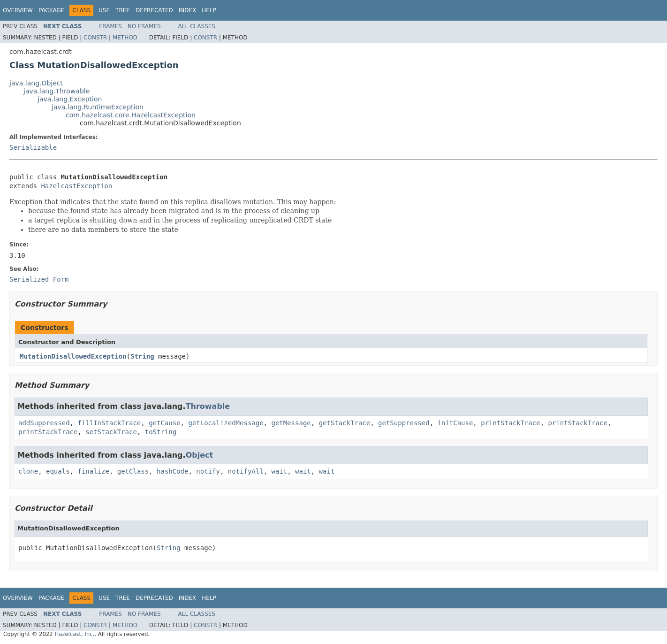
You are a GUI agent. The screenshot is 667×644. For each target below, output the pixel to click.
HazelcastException (76, 186)
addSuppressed (44, 423)
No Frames (144, 26)
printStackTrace (510, 423)
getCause (164, 423)
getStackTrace (345, 423)
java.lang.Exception (70, 99)
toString (161, 432)
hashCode (172, 471)
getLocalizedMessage (226, 423)
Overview (18, 10)
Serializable (33, 147)
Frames (110, 26)
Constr (95, 38)
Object (200, 455)
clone (28, 471)
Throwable (208, 406)
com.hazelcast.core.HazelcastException (131, 115)
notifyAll (246, 471)
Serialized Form (39, 279)
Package (51, 10)
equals (58, 471)
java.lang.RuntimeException (98, 107)
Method (125, 38)
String (142, 356)
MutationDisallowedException (73, 356)
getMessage (291, 423)
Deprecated (154, 10)
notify (208, 471)
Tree (123, 10)
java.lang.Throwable (57, 91)
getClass (133, 471)
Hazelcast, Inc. (74, 634)
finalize (93, 471)
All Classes (197, 26)
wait (280, 471)
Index (188, 10)
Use (104, 10)
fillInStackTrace (109, 423)
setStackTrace (111, 432)
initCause (455, 423)
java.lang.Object (36, 83)
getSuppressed (404, 423)
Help (209, 10)
